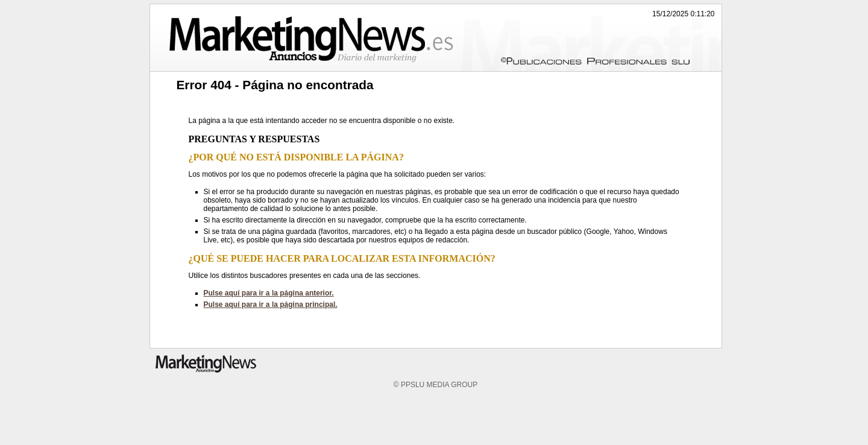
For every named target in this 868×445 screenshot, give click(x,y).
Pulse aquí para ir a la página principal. (271, 305)
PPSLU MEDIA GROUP (439, 385)
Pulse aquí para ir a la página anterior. (269, 293)
